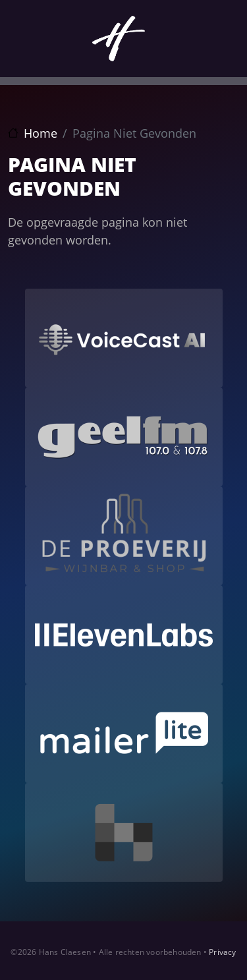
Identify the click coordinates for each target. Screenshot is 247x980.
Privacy (222, 952)
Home (41, 133)
